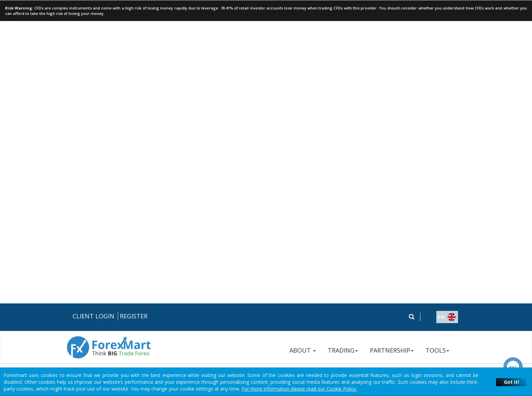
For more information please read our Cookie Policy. (299, 389)
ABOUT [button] (303, 47)
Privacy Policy (227, 242)
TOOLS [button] (437, 47)
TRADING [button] (343, 47)
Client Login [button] (93, 13)
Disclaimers (305, 242)
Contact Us (392, 253)
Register (134, 13)
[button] (441, 14)
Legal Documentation (149, 242)
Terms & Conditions (267, 242)
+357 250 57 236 (399, 229)
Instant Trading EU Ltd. (140, 347)
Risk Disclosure (193, 242)
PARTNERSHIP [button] (392, 47)
